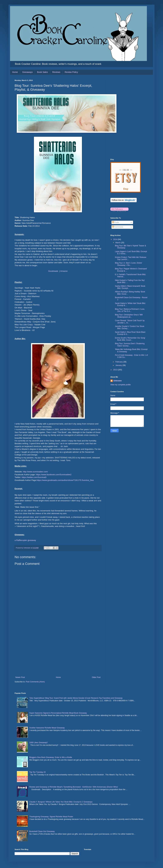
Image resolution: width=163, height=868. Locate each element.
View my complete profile (121, 385)
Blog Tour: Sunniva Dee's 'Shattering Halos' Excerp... (130, 345)
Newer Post (20, 677)
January (119, 365)
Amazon (64, 271)
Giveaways (27, 72)
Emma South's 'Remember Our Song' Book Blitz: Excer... (130, 339)
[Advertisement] (58, 653)
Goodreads (53, 271)
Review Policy (71, 72)
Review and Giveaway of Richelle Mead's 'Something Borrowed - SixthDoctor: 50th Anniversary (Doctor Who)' (74, 787)
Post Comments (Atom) (35, 682)
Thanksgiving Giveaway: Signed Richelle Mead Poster (51, 817)
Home (15, 72)
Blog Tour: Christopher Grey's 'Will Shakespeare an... (129, 316)
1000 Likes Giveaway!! (39, 743)
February (119, 362)
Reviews (56, 72)
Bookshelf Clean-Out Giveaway (42, 831)
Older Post (96, 677)
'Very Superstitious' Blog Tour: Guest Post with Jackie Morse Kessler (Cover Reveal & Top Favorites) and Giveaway (76, 698)
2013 (116, 370)
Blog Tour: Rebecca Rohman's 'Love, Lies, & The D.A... (130, 310)
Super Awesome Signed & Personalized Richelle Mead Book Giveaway (58, 713)
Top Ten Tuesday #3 (37, 772)
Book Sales (42, 72)
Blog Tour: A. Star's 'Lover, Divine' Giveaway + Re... (129, 264)
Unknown (118, 381)
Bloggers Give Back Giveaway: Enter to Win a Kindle (51, 757)
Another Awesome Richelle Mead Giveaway (47, 728)
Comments (118, 227)
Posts (115, 222)
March (118, 243)
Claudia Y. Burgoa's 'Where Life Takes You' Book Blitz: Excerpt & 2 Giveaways (61, 802)
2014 (116, 239)
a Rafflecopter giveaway (25, 540)
